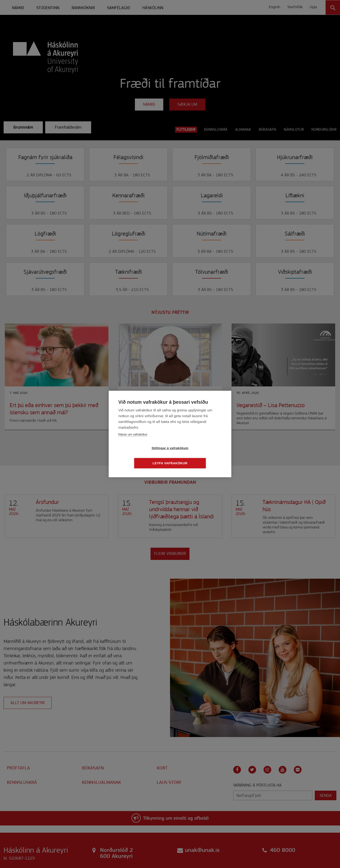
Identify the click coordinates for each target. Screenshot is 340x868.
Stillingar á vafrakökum (142, 456)
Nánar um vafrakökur (133, 442)
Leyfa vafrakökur (198, 456)
